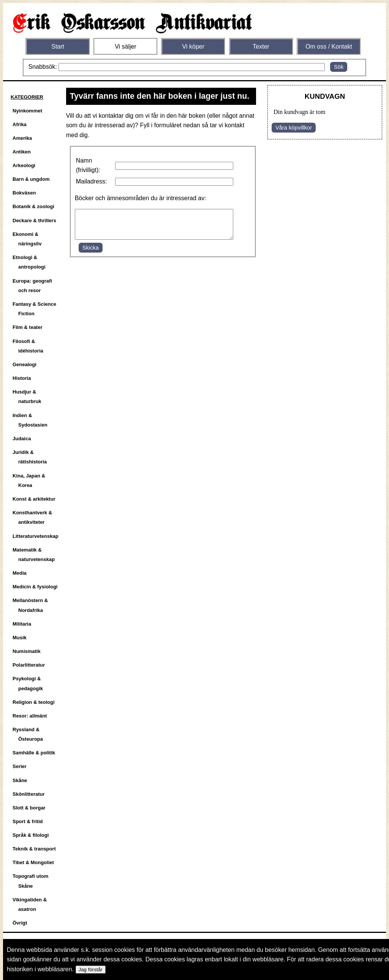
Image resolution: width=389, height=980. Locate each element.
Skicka (91, 253)
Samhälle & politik (34, 753)
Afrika (20, 124)
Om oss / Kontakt (329, 47)
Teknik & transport (34, 849)
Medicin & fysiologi (35, 587)
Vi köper (193, 47)
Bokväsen (24, 193)
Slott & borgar (29, 808)
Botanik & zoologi (33, 206)
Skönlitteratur (29, 794)
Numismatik (27, 651)
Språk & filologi (31, 835)
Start (58, 47)
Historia (22, 378)
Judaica (22, 439)
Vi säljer (126, 47)
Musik (20, 638)
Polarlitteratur (29, 665)
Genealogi (25, 364)
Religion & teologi (34, 702)
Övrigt (20, 923)
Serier (20, 766)
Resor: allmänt (30, 716)
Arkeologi (24, 165)
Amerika (22, 138)
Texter (261, 47)
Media (20, 573)
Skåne (20, 780)
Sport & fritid (28, 821)
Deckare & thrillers (34, 220)
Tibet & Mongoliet (33, 862)
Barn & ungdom (31, 179)
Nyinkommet (27, 111)
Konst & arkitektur (34, 499)
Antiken (22, 152)
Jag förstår (91, 970)
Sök (339, 67)
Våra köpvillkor (294, 128)
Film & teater (28, 327)
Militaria (22, 624)
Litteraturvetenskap (36, 536)
